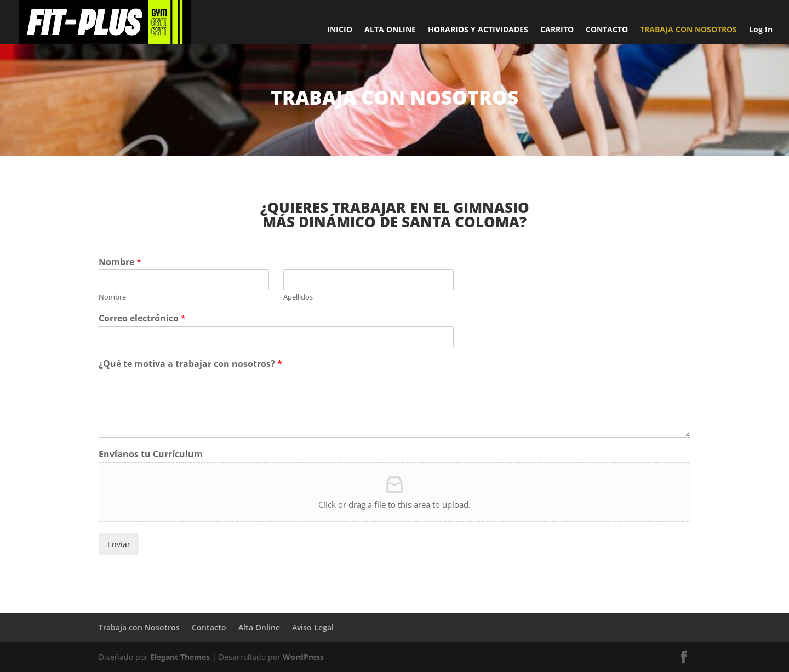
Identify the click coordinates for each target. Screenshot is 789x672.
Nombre (120, 262)
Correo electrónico (142, 318)
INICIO (340, 30)
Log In (761, 30)
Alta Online (259, 627)
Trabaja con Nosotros (139, 627)
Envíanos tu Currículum (151, 454)
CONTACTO (607, 30)
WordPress (303, 657)
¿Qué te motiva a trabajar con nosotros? (190, 364)
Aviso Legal (313, 627)
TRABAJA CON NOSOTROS (688, 30)
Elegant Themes (180, 657)
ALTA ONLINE (390, 30)
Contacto (209, 627)
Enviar (119, 544)
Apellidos (298, 297)
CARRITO (557, 30)
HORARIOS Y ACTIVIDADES (478, 30)
